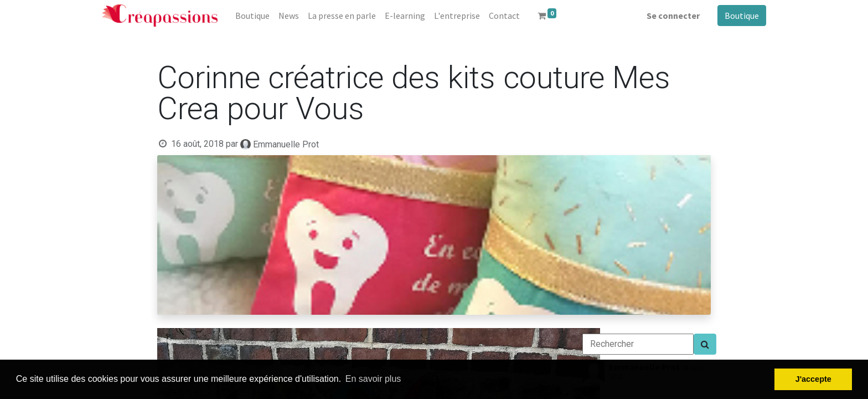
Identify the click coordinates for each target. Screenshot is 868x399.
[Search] (705, 344)
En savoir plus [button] (373, 379)
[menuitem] (252, 16)
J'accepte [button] (813, 379)
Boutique (742, 16)
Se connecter (673, 16)
